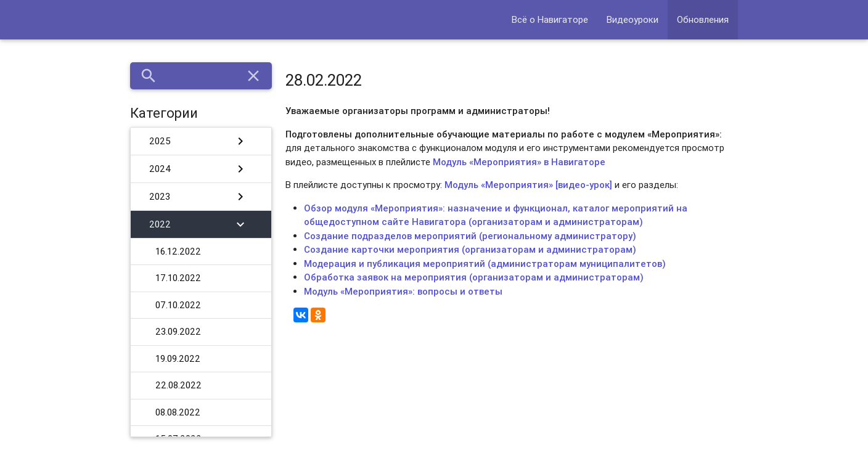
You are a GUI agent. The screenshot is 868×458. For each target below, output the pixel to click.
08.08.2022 (178, 412)
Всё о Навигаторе (550, 19)
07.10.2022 (178, 305)
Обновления (703, 19)
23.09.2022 (178, 331)
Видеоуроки (633, 19)
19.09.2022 (178, 358)
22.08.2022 (178, 385)
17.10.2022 (178, 278)
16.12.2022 (178, 251)
